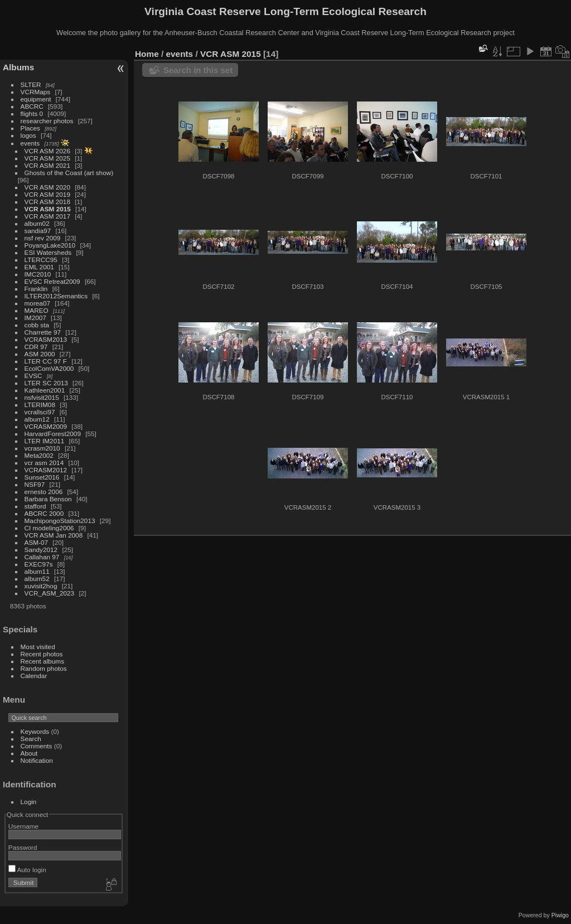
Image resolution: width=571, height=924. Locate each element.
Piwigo (560, 915)
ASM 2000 (40, 354)
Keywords (35, 731)
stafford (35, 506)
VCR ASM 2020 (47, 187)
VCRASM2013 (46, 339)
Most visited (38, 647)
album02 (37, 223)
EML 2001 (39, 267)
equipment (36, 99)
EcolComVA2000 (49, 368)
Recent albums (42, 661)
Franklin (36, 289)
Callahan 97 (42, 557)
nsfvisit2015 (42, 397)
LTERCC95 (41, 260)
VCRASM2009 (46, 426)
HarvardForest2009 (53, 434)
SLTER (31, 84)
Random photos (44, 668)
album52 (37, 579)
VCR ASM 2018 (47, 202)
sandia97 (38, 231)
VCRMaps (36, 92)
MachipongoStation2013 (60, 521)
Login (29, 802)
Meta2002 (39, 455)
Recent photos (42, 654)
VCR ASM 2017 (47, 216)
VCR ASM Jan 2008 (54, 535)
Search (31, 739)
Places (30, 128)
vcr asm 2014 (44, 463)
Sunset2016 (42, 477)
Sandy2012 (41, 550)
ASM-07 (37, 542)
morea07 (37, 303)
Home (147, 54)
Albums (18, 67)
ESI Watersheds (48, 252)
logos (28, 135)
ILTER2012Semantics (56, 296)
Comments (37, 746)
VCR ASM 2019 (47, 194)
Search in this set (198, 70)
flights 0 (32, 113)
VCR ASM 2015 (48, 209)
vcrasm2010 (42, 448)
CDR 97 (36, 347)
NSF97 (35, 484)
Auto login (27, 870)
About (29, 753)
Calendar (34, 676)
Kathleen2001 (45, 390)
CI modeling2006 (49, 528)
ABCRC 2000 (44, 513)
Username (23, 826)
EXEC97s (39, 564)
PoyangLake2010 (50, 245)
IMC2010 (38, 274)
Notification (37, 760)
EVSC (33, 376)
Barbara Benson (48, 499)
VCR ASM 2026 (47, 151)
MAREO (37, 310)
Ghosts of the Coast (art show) (69, 173)
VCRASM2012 (46, 470)
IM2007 (35, 318)
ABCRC (32, 106)
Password (23, 847)
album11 (37, 571)
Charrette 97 (43, 332)
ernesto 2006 (44, 492)
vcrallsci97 (40, 412)
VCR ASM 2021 (47, 165)
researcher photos (47, 121)
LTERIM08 (40, 405)
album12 (37, 419)
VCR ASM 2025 (47, 158)
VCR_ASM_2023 (50, 593)
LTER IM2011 (45, 441)
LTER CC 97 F (46, 361)
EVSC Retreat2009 (52, 281)
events (30, 143)
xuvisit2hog (41, 586)
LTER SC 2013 (46, 383)
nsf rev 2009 (43, 238)
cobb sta (37, 325)
